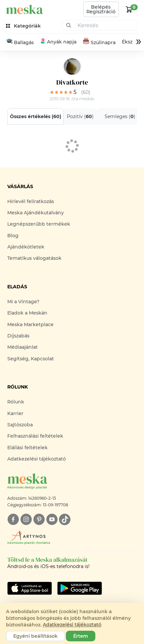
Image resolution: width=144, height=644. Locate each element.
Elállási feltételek (27, 448)
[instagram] (26, 519)
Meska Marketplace (30, 324)
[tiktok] (65, 519)
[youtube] (52, 519)
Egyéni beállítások (35, 636)
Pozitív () (80, 116)
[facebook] (13, 519)
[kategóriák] (24, 26)
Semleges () (120, 116)
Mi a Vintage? (23, 302)
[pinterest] (39, 519)
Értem (81, 636)
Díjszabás (18, 336)
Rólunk (16, 402)
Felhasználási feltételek (35, 436)
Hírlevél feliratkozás (31, 201)
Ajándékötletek (26, 247)
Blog (13, 236)
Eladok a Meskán (27, 313)
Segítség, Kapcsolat (31, 359)
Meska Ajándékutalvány (36, 213)
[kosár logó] (129, 9)
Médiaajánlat (23, 347)
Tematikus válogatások (34, 258)
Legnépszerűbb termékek (39, 224)
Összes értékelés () (35, 116)
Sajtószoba (20, 425)
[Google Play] (30, 588)
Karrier (15, 413)
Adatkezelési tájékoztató (37, 459)
